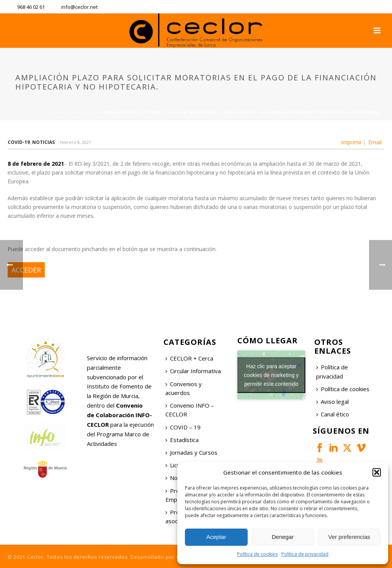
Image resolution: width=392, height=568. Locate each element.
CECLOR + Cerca (189, 358)
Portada (65, 113)
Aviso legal (332, 402)
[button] (377, 472)
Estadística (182, 440)
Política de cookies (257, 554)
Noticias (43, 142)
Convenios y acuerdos (184, 388)
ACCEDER (26, 270)
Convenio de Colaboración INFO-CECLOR (119, 415)
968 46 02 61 (31, 7)
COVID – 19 (183, 427)
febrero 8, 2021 (76, 142)
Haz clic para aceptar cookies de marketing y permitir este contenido (271, 375)
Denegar (283, 537)
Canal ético (333, 414)
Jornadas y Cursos (191, 452)
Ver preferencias (349, 537)
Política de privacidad (305, 554)
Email (375, 142)
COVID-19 (19, 142)
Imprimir (351, 142)
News (89, 113)
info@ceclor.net (79, 7)
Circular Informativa (193, 371)
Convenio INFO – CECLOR (190, 410)
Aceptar (216, 537)
